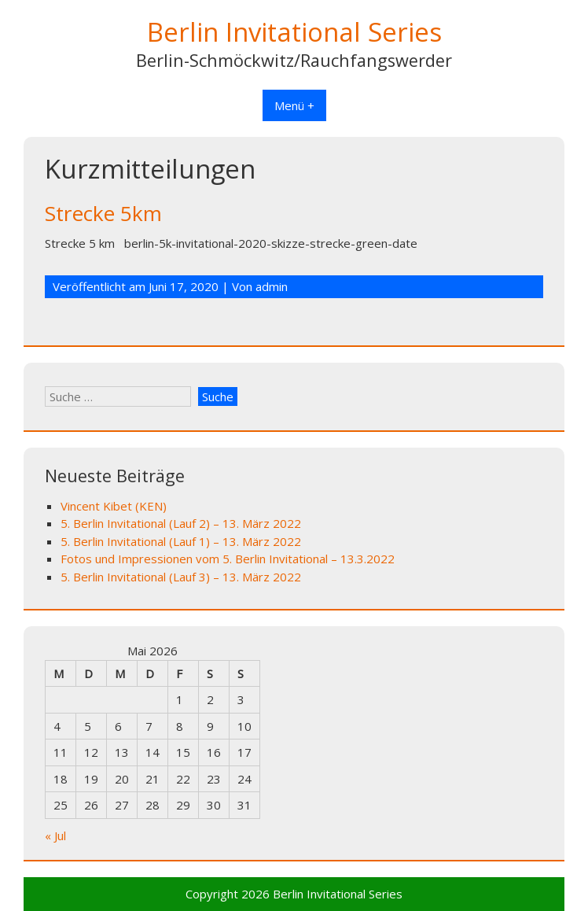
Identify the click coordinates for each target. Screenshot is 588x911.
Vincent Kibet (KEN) (114, 506)
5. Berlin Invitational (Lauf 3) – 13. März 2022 (181, 577)
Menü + (294, 105)
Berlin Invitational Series (294, 32)
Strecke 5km (103, 213)
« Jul (55, 835)
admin (272, 286)
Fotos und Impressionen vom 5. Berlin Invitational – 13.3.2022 (228, 559)
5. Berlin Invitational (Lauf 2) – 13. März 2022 (181, 523)
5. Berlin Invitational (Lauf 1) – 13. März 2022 (181, 541)
